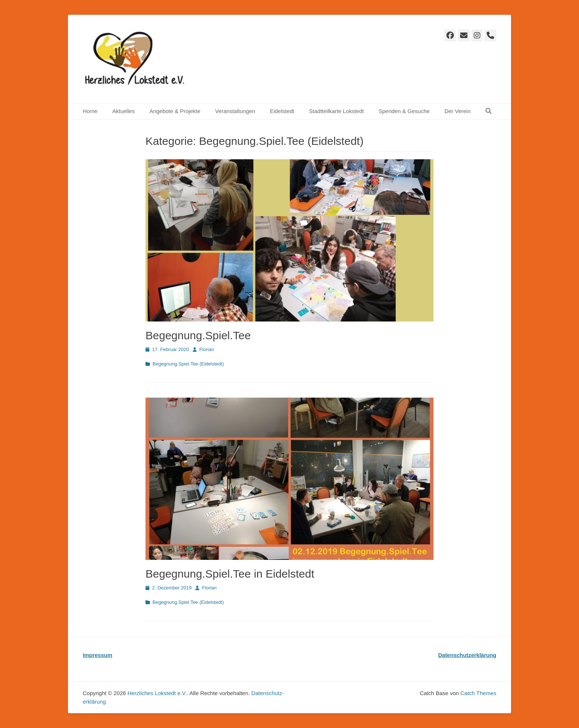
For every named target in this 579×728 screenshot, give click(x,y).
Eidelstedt (282, 111)
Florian (207, 349)
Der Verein (458, 111)
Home (90, 111)
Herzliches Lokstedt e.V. (157, 693)
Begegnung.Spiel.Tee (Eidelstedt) (188, 364)
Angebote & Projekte (175, 111)
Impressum (97, 655)
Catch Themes (478, 693)
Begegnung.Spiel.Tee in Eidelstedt (230, 574)
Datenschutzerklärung (467, 655)
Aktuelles (124, 111)
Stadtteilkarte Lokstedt (336, 111)
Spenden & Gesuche (404, 111)
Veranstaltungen (235, 111)
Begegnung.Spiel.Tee (198, 335)
